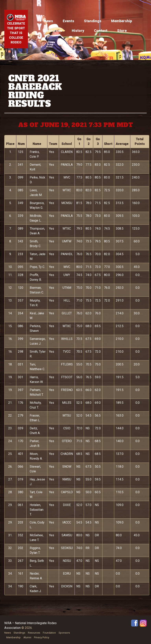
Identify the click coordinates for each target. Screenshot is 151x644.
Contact (101, 31)
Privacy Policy (42, 637)
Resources (53, 31)
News (48, 21)
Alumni (27, 637)
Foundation (49, 633)
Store (122, 31)
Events (68, 21)
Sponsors (64, 633)
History (78, 31)
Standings (93, 21)
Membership (122, 21)
